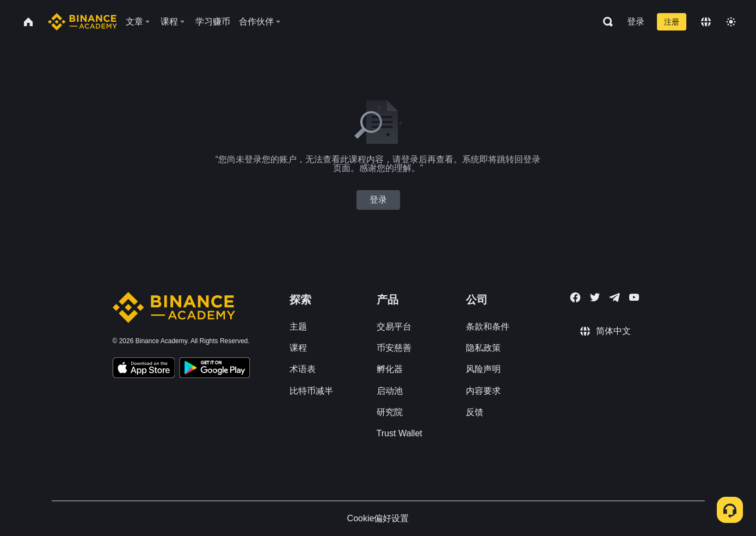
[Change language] (706, 22)
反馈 (475, 412)
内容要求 (483, 391)
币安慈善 (394, 348)
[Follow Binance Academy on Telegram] (614, 297)
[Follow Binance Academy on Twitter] (595, 297)
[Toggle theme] (731, 22)
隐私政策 (483, 348)
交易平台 (394, 327)
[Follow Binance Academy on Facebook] (575, 297)
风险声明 (483, 369)
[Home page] (82, 22)
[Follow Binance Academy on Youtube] (634, 297)
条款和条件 (488, 327)
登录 (636, 22)
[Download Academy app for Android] (214, 369)
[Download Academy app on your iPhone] (144, 369)
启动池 (390, 391)
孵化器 (390, 369)
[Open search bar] (605, 22)
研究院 (390, 412)
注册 (672, 22)
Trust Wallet (399, 433)
